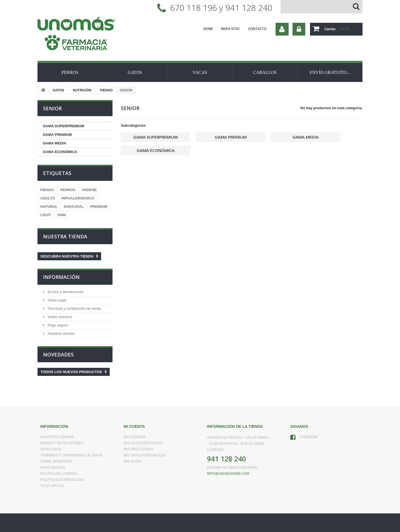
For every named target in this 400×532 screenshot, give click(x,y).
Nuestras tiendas (61, 334)
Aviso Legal (57, 300)
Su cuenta (282, 29)
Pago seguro (57, 325)
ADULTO (48, 198)
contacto (257, 29)
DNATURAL (74, 207)
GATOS (135, 72)
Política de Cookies (59, 474)
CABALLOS (265, 72)
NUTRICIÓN (82, 90)
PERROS (70, 72)
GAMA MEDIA (55, 143)
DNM (62, 215)
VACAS (200, 72)
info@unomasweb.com (228, 474)
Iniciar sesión (299, 29)
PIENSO (106, 90)
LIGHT (46, 215)
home (208, 29)
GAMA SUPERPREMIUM (63, 126)
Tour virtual (52, 486)
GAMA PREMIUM (57, 135)
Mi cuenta (134, 426)
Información (61, 277)
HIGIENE (89, 190)
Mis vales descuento (143, 443)
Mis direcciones (139, 449)
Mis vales (132, 461)
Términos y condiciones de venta (74, 309)
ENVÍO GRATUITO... (330, 72)
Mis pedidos (135, 437)
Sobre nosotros (59, 317)
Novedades (58, 354)
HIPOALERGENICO (78, 198)
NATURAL (49, 207)
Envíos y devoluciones (65, 292)
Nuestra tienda (65, 236)
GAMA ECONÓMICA (60, 152)
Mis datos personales (144, 455)
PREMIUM (98, 207)
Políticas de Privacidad (62, 480)
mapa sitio (230, 29)
